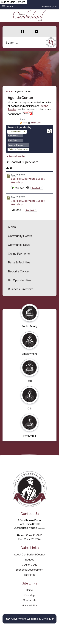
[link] (49, 7)
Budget (30, 560)
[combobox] (15, 136)
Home (9, 91)
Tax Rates (30, 575)
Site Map (30, 595)
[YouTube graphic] (37, 31)
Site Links (30, 583)
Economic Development (29, 570)
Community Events (20, 236)
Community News (19, 245)
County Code (30, 565)
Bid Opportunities (20, 280)
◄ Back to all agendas (15, 156)
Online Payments (19, 253)
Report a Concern (20, 271)
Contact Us (30, 600)
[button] (51, 42)
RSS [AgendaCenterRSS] (25, 123)
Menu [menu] (10, 6)
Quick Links (30, 548)
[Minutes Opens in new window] (13, 189)
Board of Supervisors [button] (24, 162)
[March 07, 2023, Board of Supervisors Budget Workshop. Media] (27, 188)
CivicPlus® (48, 619)
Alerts (12, 227)
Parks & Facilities (19, 262)
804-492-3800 (34, 535)
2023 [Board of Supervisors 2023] (9, 168)
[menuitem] (29, 227)
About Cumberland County (29, 555)
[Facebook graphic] (22, 31)
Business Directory (20, 289)
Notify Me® (36, 123)
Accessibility (30, 605)
